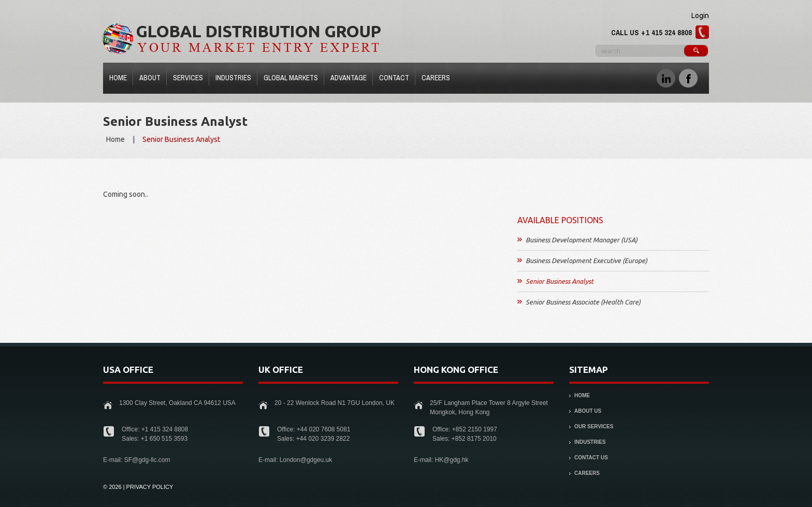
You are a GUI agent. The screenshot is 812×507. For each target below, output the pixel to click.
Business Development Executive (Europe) (586, 260)
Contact (394, 78)
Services (186, 79)
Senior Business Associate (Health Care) (583, 302)
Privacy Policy (150, 487)
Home (118, 78)
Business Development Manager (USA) (582, 240)
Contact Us (591, 458)
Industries (231, 79)
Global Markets (291, 78)
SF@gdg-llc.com (147, 460)
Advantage (349, 78)
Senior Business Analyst (560, 281)
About (150, 78)
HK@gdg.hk (452, 460)
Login (700, 16)
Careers (436, 78)
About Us (588, 411)
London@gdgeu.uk (306, 460)
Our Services (594, 426)
